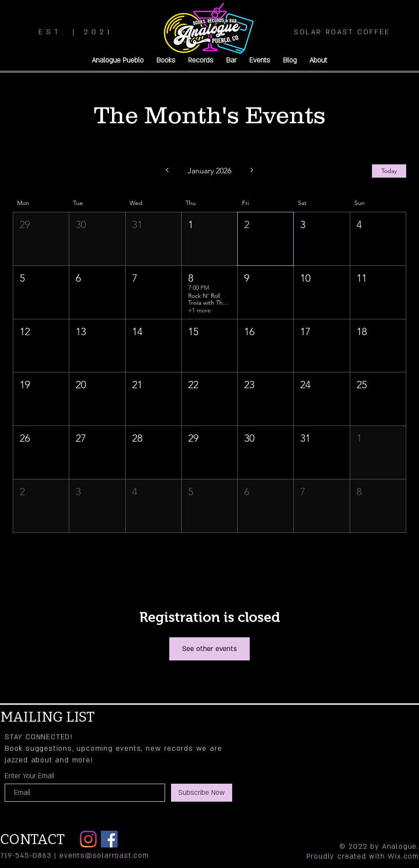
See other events (209, 649)
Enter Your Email (30, 776)
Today (389, 171)
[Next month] (252, 171)
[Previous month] (167, 171)
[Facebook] (109, 839)
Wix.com (403, 856)
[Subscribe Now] (202, 793)
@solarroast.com (117, 856)
